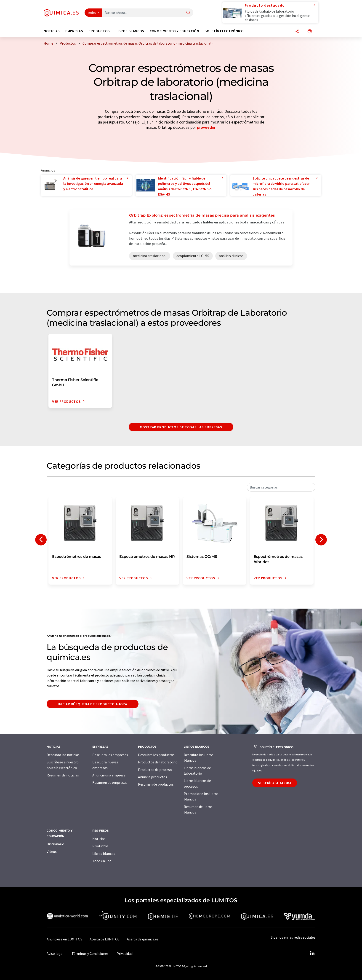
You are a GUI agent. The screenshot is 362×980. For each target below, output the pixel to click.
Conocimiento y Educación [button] (174, 31)
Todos (92, 13)
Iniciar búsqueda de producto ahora (93, 704)
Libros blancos (104, 854)
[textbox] (281, 487)
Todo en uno (102, 861)
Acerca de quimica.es (143, 939)
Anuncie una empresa (109, 775)
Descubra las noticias (63, 755)
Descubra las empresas (110, 755)
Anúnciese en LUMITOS (64, 939)
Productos (100, 846)
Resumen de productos (156, 784)
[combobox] (281, 487)
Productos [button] (99, 31)
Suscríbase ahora (275, 783)
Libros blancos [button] (130, 31)
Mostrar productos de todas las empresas (181, 427)
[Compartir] (297, 32)
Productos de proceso (155, 770)
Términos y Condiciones (90, 953)
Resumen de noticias (63, 775)
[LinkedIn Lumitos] (312, 953)
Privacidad (125, 953)
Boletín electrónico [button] (224, 31)
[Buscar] (188, 13)
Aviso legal (55, 953)
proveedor (206, 127)
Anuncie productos (153, 777)
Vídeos (52, 851)
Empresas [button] (74, 31)
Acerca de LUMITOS (105, 939)
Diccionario (55, 844)
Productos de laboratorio (158, 762)
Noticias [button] (52, 31)
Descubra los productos (156, 755)
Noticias (99, 839)
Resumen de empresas (110, 782)
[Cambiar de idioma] (310, 32)
